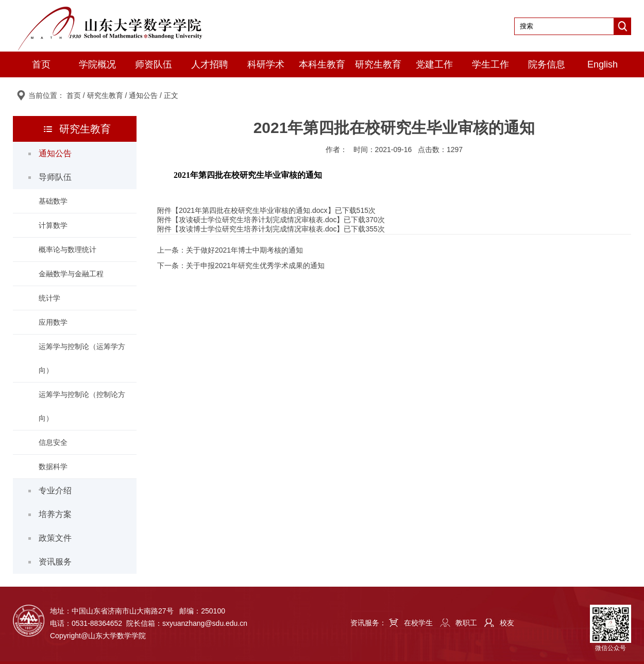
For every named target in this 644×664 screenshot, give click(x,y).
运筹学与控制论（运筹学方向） (82, 358)
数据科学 (53, 467)
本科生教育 (322, 64)
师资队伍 (154, 64)
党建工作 (434, 64)
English (603, 64)
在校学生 (418, 623)
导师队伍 (55, 177)
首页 (41, 64)
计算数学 (53, 225)
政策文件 (55, 538)
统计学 (49, 298)
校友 (507, 623)
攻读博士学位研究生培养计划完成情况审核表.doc (258, 229)
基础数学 (53, 201)
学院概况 (97, 64)
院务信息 (547, 64)
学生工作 (490, 64)
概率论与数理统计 (67, 250)
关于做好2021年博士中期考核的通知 (244, 250)
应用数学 (53, 322)
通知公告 (143, 95)
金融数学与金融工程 (71, 274)
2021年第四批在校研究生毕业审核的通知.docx (253, 210)
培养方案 (55, 514)
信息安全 (53, 442)
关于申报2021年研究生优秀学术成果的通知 (255, 265)
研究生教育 (378, 64)
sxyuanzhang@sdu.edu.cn (205, 623)
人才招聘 (210, 64)
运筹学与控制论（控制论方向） (82, 406)
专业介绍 (55, 491)
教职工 (466, 623)
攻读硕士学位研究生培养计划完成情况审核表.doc (258, 220)
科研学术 (266, 64)
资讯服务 (55, 562)
